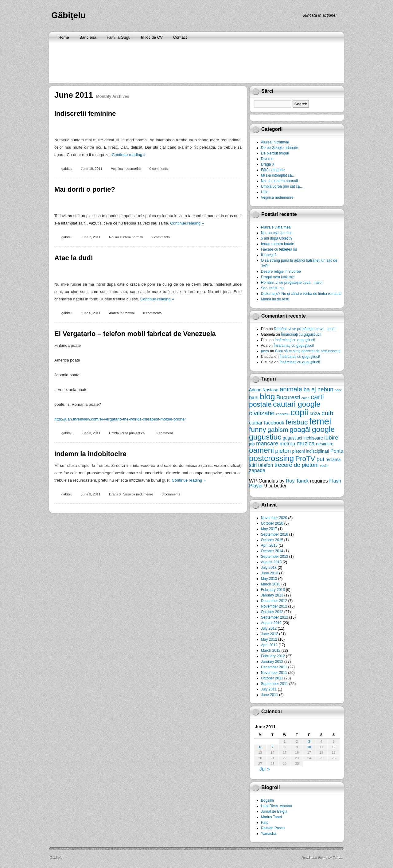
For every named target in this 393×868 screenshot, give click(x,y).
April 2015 (269, 545)
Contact (180, 37)
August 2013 (271, 562)
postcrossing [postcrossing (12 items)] (271, 458)
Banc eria (88, 37)
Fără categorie (273, 170)
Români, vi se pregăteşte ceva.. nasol (292, 283)
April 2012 (269, 645)
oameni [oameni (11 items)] (261, 450)
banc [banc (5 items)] (338, 390)
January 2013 (272, 595)
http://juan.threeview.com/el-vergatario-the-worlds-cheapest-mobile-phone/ (120, 419)
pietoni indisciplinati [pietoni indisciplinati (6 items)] (310, 451)
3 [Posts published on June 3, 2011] (309, 741)
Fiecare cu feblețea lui (279, 249)
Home (64, 37)
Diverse (267, 159)
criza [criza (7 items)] (315, 413)
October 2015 (272, 540)
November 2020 (274, 518)
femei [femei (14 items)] (320, 421)
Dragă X (115, 494)
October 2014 (272, 551)
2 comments (161, 237)
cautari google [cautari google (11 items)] (297, 404)
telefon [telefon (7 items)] (266, 465)
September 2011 (275, 684)
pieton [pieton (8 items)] (283, 451)
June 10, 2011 (91, 169)
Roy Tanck (297, 481)
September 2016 (275, 534)
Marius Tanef (271, 817)
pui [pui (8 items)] (320, 459)
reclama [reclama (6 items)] (333, 459)
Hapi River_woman (276, 806)
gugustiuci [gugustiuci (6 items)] (292, 438)
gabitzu (67, 169)
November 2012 (274, 606)
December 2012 (274, 601)
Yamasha (269, 834)
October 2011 (272, 678)
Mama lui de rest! (275, 299)
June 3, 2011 (91, 433)
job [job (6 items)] (252, 444)
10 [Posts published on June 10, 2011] (309, 747)
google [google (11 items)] (323, 429)
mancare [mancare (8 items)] (267, 443)
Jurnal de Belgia (274, 811)
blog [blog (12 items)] (267, 397)
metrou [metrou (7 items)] (288, 444)
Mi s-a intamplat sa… (278, 175)
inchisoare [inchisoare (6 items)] (313, 438)
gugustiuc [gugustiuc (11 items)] (265, 437)
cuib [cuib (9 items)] (327, 413)
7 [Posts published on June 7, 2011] (272, 747)
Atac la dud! (74, 258)
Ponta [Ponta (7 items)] (337, 451)
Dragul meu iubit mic (278, 277)
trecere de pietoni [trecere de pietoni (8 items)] (297, 465)
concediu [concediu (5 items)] (283, 414)
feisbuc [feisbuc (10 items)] (297, 422)
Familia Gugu (119, 37)
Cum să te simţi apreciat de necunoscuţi (308, 351)
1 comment (164, 433)
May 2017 (269, 529)
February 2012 (273, 656)
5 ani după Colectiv (277, 238)
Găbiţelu (68, 15)
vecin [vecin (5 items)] (324, 466)
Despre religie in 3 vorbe (281, 272)
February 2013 (273, 590)
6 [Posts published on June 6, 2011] (260, 747)
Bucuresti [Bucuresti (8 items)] (288, 397)
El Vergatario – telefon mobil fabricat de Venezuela (135, 334)
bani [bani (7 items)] (254, 397)
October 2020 (272, 523)
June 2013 (270, 573)
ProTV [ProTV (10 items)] (305, 459)
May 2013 (269, 579)
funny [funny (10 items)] (258, 429)
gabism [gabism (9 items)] (278, 430)
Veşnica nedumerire (126, 169)
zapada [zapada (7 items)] (257, 470)
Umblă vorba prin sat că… (282, 186)
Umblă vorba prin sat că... (128, 433)
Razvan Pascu (273, 828)
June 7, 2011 (91, 237)
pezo (265, 351)
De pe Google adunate (280, 148)
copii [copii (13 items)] (299, 412)
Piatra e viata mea (276, 227)
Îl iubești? (269, 255)
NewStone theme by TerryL (322, 858)
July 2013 (269, 568)
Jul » (265, 769)
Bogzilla (267, 800)
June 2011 (270, 695)
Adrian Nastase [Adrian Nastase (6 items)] (264, 390)
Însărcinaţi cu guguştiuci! (301, 334)
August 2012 (271, 623)
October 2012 (272, 612)
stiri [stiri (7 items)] (253, 465)
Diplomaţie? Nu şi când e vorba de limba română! (301, 294)
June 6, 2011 (91, 313)
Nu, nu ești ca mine (277, 233)
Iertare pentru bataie (278, 244)
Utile (265, 192)
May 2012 (269, 639)
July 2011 (269, 689)
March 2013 (271, 584)
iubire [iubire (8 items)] (331, 438)
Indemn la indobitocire (90, 454)
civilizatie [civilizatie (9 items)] (262, 413)
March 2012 (271, 651)
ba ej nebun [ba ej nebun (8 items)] (318, 389)
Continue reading (129, 155)
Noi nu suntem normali (126, 237)
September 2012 (275, 617)
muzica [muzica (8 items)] (306, 443)
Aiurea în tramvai (122, 313)
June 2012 (270, 634)
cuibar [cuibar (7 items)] (256, 423)
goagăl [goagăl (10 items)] (300, 429)
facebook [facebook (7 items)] (274, 423)
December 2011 (274, 667)
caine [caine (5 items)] (305, 398)
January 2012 (272, 662)
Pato (265, 823)
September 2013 (275, 557)
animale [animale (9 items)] (291, 389)
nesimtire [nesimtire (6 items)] (325, 444)
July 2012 (269, 628)
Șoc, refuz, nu (272, 288)
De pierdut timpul (275, 153)
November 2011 (274, 673)
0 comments (158, 169)
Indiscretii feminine (85, 113)
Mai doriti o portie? (85, 189)
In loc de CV (152, 37)
